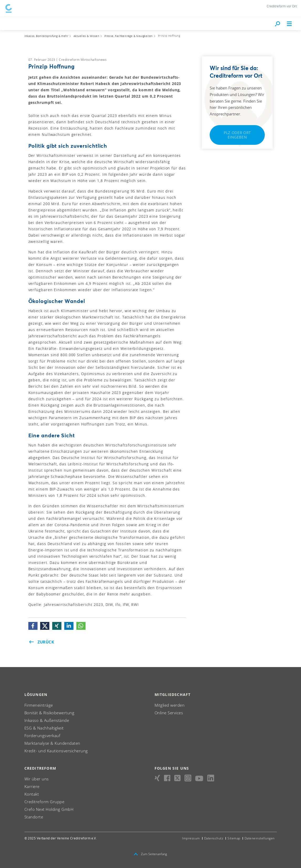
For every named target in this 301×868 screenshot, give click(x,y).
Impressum (191, 837)
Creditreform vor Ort (282, 6)
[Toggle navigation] (290, 23)
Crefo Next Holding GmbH (49, 808)
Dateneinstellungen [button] (260, 837)
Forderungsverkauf (43, 734)
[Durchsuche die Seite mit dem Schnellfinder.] (277, 23)
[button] (33, 625)
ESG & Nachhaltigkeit (44, 727)
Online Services (169, 712)
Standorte (34, 816)
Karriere (32, 785)
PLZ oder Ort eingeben (237, 134)
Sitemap (234, 837)
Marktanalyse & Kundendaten (52, 742)
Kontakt (32, 793)
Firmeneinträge (39, 704)
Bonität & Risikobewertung (49, 712)
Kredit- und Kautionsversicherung (56, 750)
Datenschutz (214, 837)
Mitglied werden (170, 704)
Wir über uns (37, 778)
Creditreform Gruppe (44, 801)
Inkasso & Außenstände (47, 719)
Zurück (42, 641)
